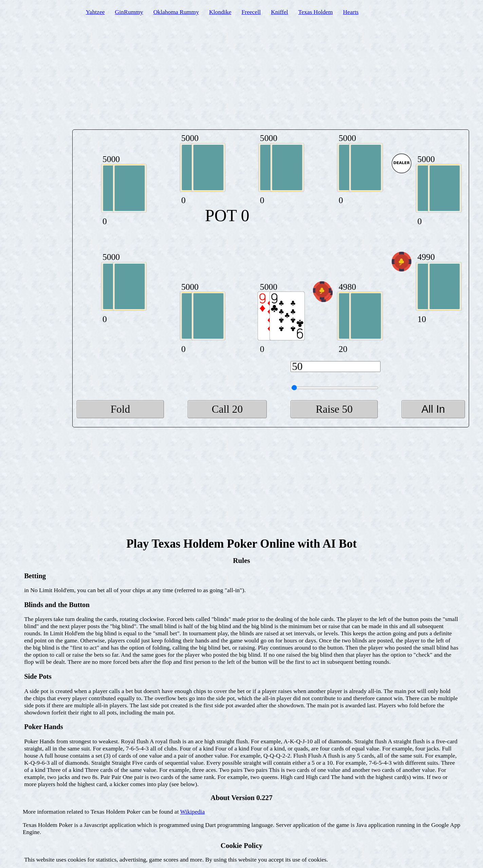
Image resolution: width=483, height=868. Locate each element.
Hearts (351, 12)
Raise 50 (334, 409)
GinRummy (129, 12)
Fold (120, 409)
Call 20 (227, 409)
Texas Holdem (316, 12)
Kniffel (280, 12)
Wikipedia (193, 812)
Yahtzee (95, 12)
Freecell (251, 12)
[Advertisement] (241, 77)
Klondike (220, 12)
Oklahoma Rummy (176, 12)
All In (433, 409)
